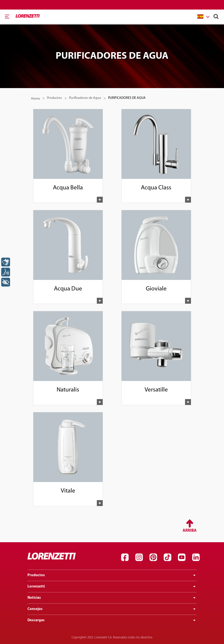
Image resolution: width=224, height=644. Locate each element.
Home (36, 99)
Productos (55, 98)
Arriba (190, 531)
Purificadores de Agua (85, 98)
